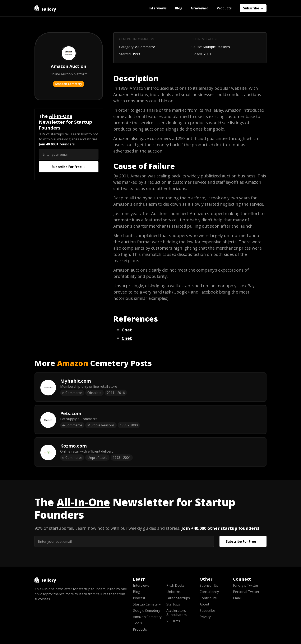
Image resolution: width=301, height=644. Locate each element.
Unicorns (173, 592)
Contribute (208, 598)
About (204, 604)
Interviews (158, 8)
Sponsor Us (209, 585)
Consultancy (209, 592)
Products (224, 8)
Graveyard (200, 8)
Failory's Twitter (246, 585)
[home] (45, 8)
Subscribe (207, 611)
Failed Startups (178, 598)
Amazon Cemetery (69, 84)
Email (237, 598)
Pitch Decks (175, 585)
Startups (173, 604)
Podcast (139, 598)
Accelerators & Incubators (177, 613)
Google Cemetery (147, 611)
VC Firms (173, 621)
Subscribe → (253, 8)
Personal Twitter (246, 592)
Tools (137, 623)
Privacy (205, 617)
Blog (179, 8)
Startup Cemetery (147, 604)
